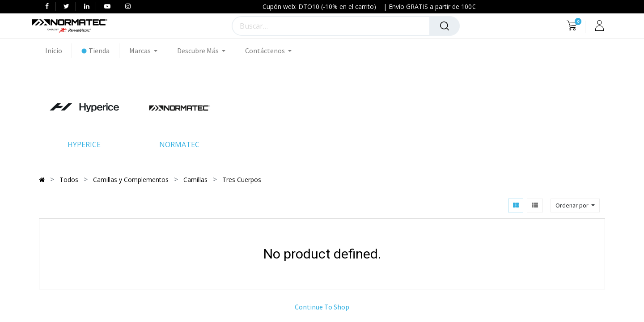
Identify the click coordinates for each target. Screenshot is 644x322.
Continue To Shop (322, 307)
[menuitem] (59, 51)
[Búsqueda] (445, 26)
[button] (575, 205)
